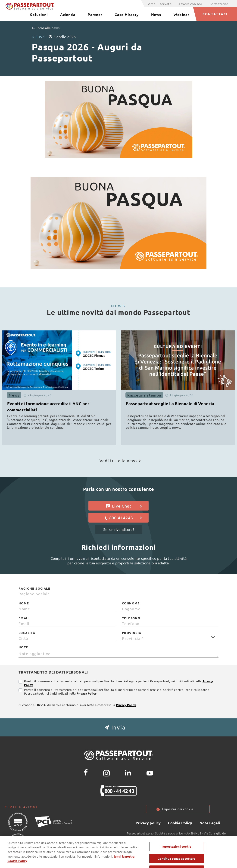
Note (23, 647)
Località (27, 633)
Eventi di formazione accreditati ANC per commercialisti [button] (48, 406)
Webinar (181, 14)
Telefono (131, 618)
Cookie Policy (180, 823)
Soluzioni (39, 14)
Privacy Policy (87, 693)
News (156, 14)
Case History (127, 14)
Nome (24, 603)
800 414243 (123, 518)
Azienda (68, 14)
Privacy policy (148, 823)
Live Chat (124, 506)
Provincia (132, 633)
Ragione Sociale (34, 588)
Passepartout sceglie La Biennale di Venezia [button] (170, 403)
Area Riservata (160, 4)
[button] (118, 727)
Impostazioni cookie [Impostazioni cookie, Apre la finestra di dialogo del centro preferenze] (176, 853)
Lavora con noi (190, 4)
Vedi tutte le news (120, 460)
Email (24, 618)
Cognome (131, 603)
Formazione (219, 4)
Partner (95, 14)
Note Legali (210, 823)
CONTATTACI (215, 14)
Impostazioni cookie (178, 809)
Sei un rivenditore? (119, 529)
